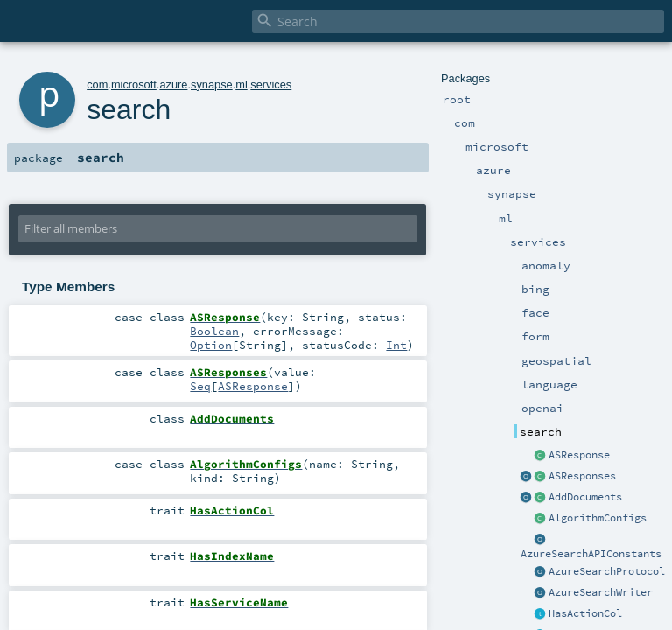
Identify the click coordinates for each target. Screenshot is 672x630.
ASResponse (579, 455)
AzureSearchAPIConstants (591, 554)
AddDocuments (585, 497)
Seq (200, 386)
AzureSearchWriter (601, 592)
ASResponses (582, 476)
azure (173, 84)
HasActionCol (585, 613)
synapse (212, 84)
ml (241, 84)
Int (396, 345)
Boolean (214, 331)
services (271, 84)
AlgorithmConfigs (598, 518)
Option (211, 345)
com (97, 84)
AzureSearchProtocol (607, 571)
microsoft (134, 84)
